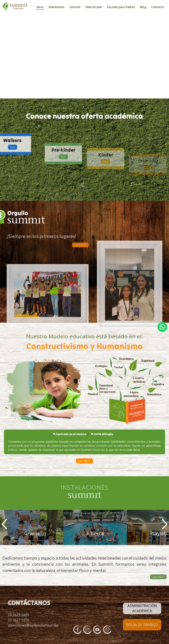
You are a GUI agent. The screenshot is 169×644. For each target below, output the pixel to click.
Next (165, 524)
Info (63, 172)
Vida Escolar (94, 7)
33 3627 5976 (18, 620)
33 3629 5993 (18, 615)
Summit (75, 7)
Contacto (158, 7)
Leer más (80, 249)
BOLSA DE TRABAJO (142, 625)
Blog (143, 7)
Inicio (40, 7)
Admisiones (57, 7)
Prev (4, 524)
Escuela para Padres (121, 7)
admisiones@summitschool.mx (33, 625)
